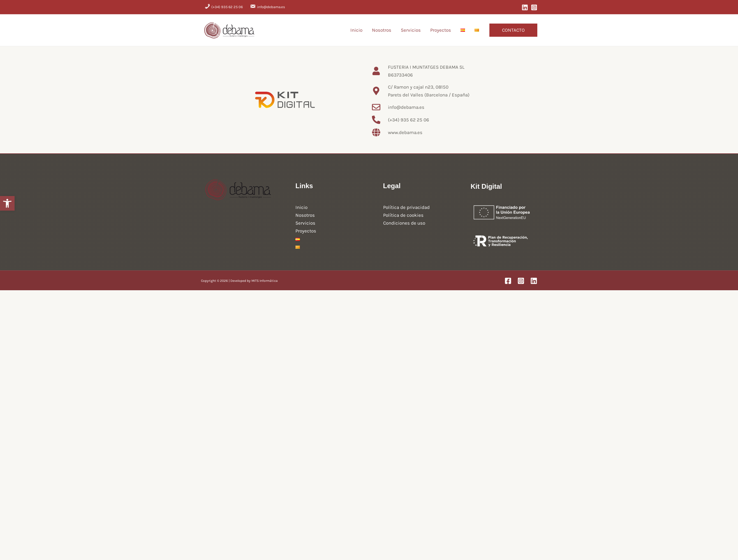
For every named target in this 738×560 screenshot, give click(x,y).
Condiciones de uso (404, 223)
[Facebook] (508, 281)
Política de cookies (403, 215)
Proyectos (441, 30)
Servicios (411, 30)
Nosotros (382, 30)
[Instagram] (534, 7)
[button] (513, 30)
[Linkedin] (534, 281)
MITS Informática (265, 281)
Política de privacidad (406, 207)
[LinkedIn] (525, 7)
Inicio (356, 30)
